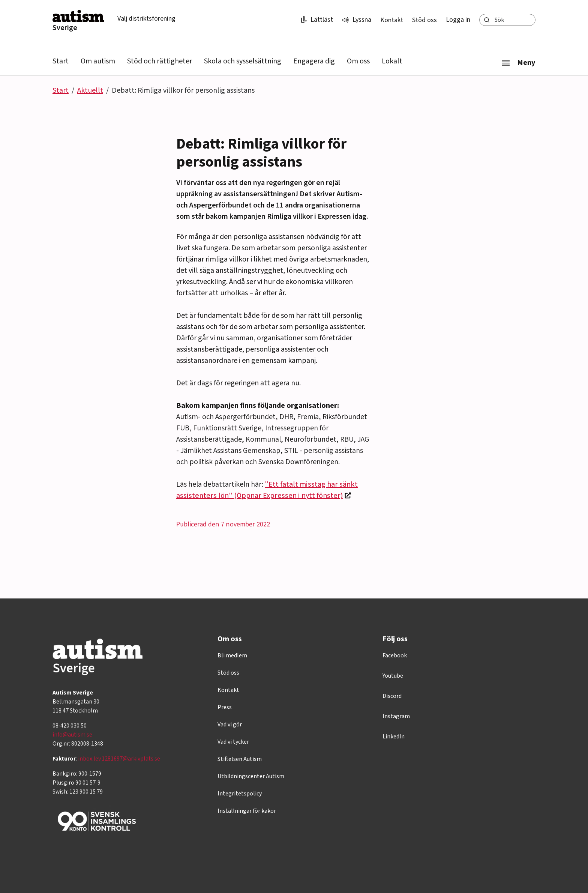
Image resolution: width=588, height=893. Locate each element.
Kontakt (392, 20)
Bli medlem (232, 655)
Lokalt (392, 61)
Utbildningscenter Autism (251, 776)
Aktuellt (90, 90)
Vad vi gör (230, 725)
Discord (392, 696)
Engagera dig (314, 61)
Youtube (393, 676)
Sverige (65, 28)
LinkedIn (394, 737)
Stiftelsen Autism (240, 759)
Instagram (396, 716)
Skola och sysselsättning (243, 61)
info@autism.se (72, 735)
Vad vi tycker (233, 742)
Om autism (98, 61)
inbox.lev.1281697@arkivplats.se (119, 759)
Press (225, 707)
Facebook (395, 655)
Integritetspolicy (240, 794)
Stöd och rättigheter (160, 61)
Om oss (358, 61)
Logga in (458, 20)
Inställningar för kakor (247, 811)
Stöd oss (424, 20)
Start (61, 61)
